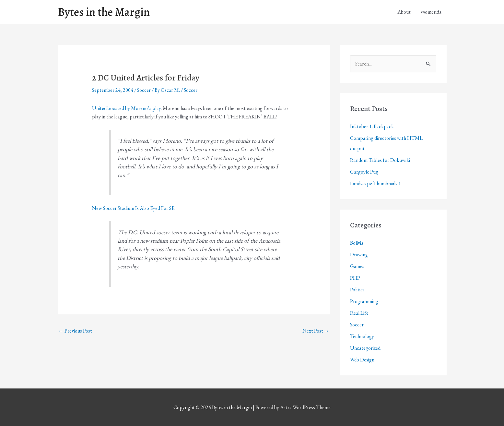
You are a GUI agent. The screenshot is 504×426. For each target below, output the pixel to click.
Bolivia (357, 243)
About (404, 12)
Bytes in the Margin (104, 12)
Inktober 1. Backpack (372, 126)
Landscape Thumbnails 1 (375, 183)
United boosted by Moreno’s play (126, 108)
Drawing (359, 255)
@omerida (431, 12)
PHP (355, 278)
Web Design (362, 360)
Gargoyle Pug (364, 172)
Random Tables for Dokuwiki (380, 160)
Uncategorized (365, 348)
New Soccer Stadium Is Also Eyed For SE (133, 208)
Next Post (316, 331)
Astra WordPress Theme (305, 407)
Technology (362, 336)
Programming (364, 301)
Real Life (359, 313)
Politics (357, 290)
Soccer (144, 90)
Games (357, 266)
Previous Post (75, 331)
